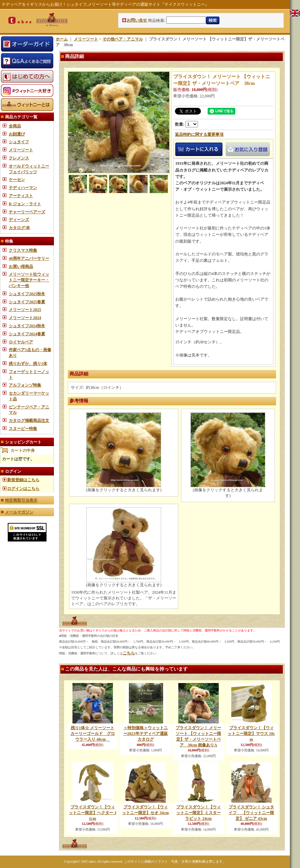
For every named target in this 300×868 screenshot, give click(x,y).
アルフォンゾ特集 (25, 385)
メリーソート (21, 150)
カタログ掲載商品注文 (29, 421)
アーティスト (21, 196)
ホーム (62, 39)
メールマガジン (19, 512)
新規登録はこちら (23, 480)
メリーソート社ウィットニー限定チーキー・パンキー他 (29, 280)
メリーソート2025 (25, 310)
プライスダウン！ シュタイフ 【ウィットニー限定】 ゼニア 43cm (251, 813)
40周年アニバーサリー (29, 258)
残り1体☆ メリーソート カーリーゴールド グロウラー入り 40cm (93, 734)
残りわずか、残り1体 (28, 364)
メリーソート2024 (25, 318)
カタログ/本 (19, 228)
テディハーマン (23, 188)
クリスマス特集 (23, 250)
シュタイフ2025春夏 (27, 302)
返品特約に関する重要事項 (199, 134)
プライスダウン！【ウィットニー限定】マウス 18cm (251, 734)
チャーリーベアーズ (27, 212)
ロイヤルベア (21, 342)
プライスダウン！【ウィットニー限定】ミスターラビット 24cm (199, 813)
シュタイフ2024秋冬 (27, 326)
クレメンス (19, 158)
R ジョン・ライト (25, 204)
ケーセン (17, 180)
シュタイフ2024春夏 (27, 334)
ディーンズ (19, 220)
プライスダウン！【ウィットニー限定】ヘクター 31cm (93, 813)
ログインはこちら (23, 489)
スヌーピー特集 (23, 429)
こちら (129, 653)
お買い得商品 (21, 267)
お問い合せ (137, 20)
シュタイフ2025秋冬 (27, 294)
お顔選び (17, 134)
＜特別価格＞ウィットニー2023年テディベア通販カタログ (146, 734)
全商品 (15, 126)
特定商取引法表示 (21, 500)
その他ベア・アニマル (123, 39)
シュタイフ (19, 142)
